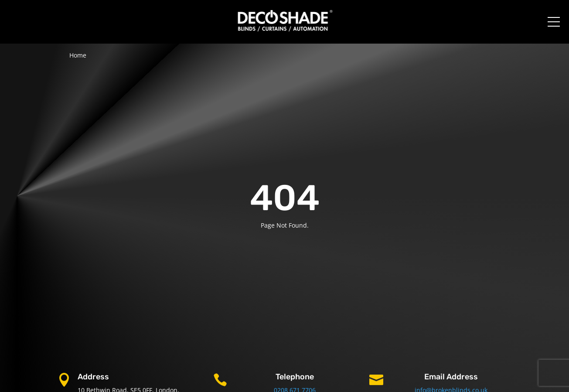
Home (78, 55)
